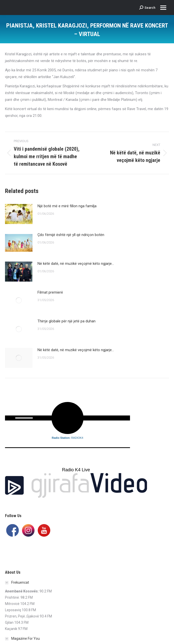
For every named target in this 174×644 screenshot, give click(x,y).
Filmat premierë (50, 292)
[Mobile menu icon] (163, 8)
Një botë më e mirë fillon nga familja (67, 206)
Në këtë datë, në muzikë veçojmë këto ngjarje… (76, 264)
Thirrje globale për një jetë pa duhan (66, 321)
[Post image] (19, 214)
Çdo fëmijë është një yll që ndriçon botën (71, 235)
